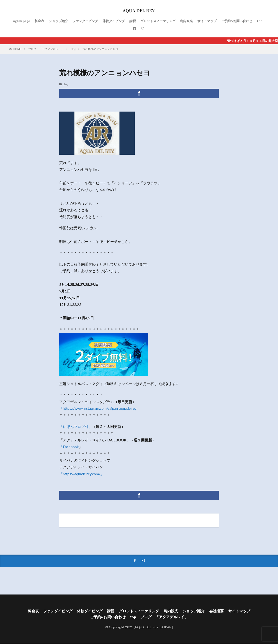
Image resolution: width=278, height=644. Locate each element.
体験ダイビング (114, 21)
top (260, 21)
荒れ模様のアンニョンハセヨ (100, 49)
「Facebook (69, 447)
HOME (17, 49)
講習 (133, 21)
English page (21, 21)
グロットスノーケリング (158, 21)
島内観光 (186, 21)
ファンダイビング (85, 21)
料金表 (39, 21)
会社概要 (216, 611)
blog (73, 49)
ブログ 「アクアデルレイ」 (46, 49)
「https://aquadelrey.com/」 (82, 474)
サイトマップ (207, 21)
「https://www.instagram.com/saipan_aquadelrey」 (100, 408)
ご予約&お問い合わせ (237, 21)
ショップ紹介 (58, 21)
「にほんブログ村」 (76, 426)
